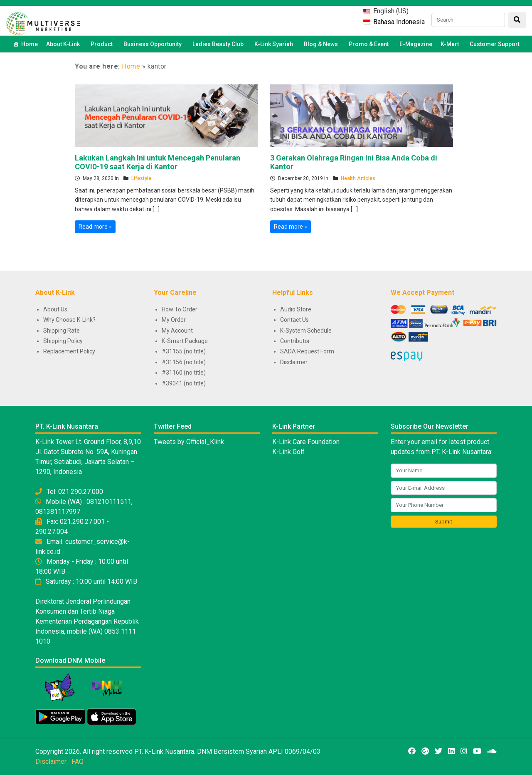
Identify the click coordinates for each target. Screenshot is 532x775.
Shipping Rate (62, 331)
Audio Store (296, 309)
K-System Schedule (306, 331)
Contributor (295, 341)
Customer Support (495, 44)
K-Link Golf (288, 452)
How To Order (180, 309)
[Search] (468, 20)
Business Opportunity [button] (154, 44)
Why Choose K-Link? (69, 320)
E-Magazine (416, 44)
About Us (55, 309)
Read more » (95, 227)
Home (30, 44)
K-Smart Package (185, 341)
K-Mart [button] (451, 44)
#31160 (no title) (184, 373)
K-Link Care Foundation (306, 442)
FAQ (78, 761)
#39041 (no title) (184, 383)
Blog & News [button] (322, 44)
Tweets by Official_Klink (189, 442)
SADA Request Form (307, 351)
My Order (174, 320)
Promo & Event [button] (370, 44)
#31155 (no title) (184, 351)
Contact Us (294, 320)
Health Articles (358, 178)
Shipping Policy (63, 341)
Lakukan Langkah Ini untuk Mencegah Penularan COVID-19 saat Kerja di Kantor (158, 162)
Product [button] (103, 44)
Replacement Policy (69, 351)
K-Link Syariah (275, 44)
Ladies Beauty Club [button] (219, 44)
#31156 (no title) (184, 362)
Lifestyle (141, 178)
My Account (177, 331)
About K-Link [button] (64, 44)
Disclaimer (294, 362)
